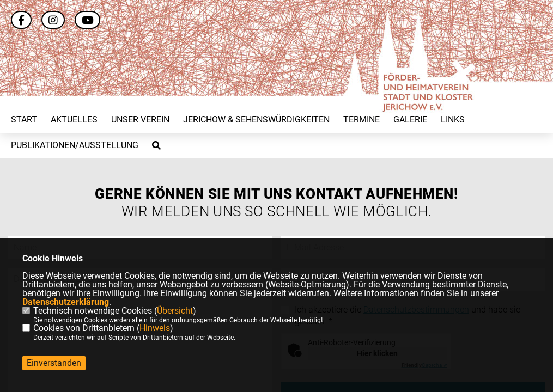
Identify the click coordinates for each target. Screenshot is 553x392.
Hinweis (155, 328)
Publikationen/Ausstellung (75, 145)
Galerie (410, 120)
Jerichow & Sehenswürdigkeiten (256, 120)
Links (453, 120)
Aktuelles (74, 120)
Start (24, 120)
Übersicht (175, 311)
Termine (361, 120)
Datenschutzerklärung (66, 302)
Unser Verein (140, 120)
